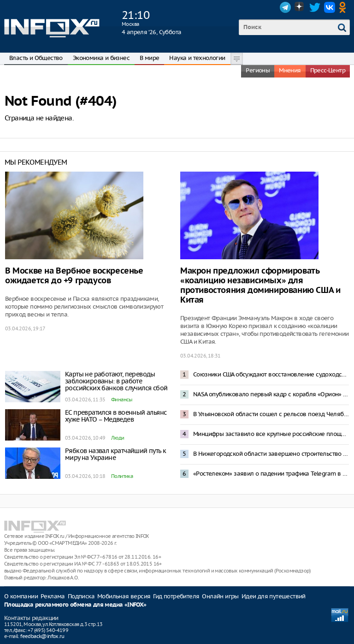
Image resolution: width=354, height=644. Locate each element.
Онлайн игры (220, 596)
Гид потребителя (176, 596)
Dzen (300, 7)
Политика (122, 476)
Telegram (285, 7)
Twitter (315, 7)
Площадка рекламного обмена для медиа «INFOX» (75, 605)
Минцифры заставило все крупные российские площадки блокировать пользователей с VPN (271, 434)
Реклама (53, 596)
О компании (21, 596)
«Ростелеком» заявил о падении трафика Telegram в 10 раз (271, 474)
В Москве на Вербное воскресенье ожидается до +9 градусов (74, 276)
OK (344, 7)
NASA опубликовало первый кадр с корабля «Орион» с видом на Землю (271, 394)
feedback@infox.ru (42, 636)
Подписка (81, 596)
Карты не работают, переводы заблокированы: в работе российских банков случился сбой (116, 381)
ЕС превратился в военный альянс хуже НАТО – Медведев (116, 416)
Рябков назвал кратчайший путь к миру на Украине (115, 454)
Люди (118, 438)
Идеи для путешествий (274, 596)
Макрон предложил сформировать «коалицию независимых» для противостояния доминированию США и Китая (260, 286)
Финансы (122, 400)
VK (330, 7)
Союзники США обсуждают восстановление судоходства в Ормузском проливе (271, 374)
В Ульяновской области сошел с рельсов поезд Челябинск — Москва (271, 414)
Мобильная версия (124, 596)
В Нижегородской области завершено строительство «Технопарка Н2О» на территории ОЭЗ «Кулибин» (271, 454)
